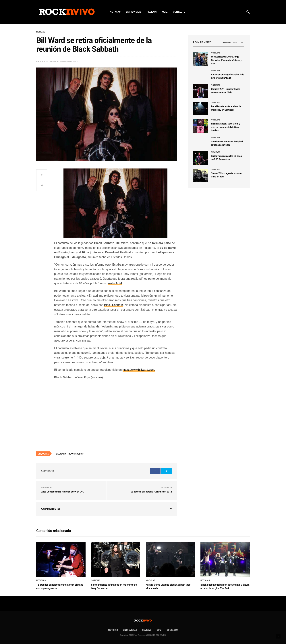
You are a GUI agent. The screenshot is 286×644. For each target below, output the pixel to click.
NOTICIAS (115, 12)
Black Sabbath (114, 305)
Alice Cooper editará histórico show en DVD (63, 492)
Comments (51, 509)
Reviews (216, 152)
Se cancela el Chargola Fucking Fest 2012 (151, 492)
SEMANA (227, 42)
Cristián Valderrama (47, 61)
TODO (241, 42)
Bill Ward (61, 454)
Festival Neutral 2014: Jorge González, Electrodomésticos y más (226, 60)
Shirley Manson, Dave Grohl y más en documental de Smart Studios (226, 127)
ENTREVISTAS (134, 12)
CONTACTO (179, 12)
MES (235, 42)
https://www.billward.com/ (139, 370)
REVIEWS (152, 12)
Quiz (165, 12)
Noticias (41, 32)
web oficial (115, 283)
